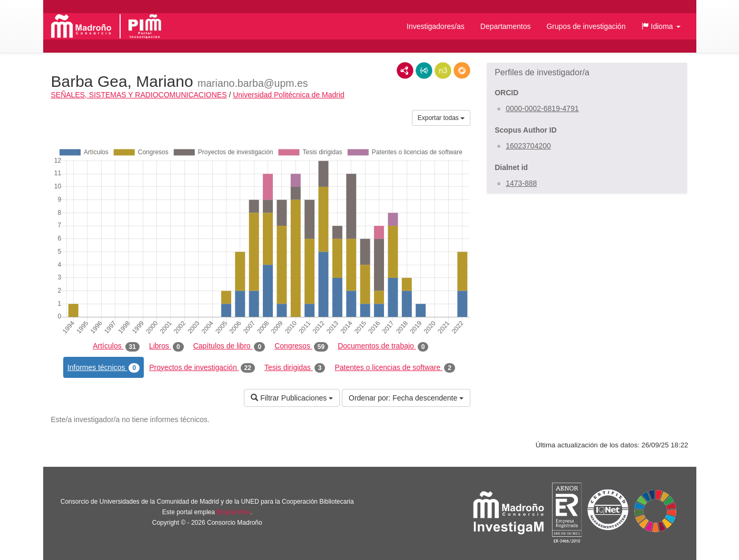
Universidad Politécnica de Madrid (289, 95)
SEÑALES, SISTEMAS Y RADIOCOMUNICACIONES (139, 95)
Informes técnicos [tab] (104, 368)
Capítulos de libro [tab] (229, 346)
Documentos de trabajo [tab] (383, 346)
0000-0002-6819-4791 (542, 108)
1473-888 (521, 183)
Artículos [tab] (116, 346)
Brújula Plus (233, 512)
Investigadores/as (436, 26)
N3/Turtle (443, 71)
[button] (661, 26)
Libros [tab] (166, 346)
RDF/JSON (462, 71)
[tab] (587, 73)
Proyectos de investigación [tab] (202, 368)
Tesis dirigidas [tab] (295, 368)
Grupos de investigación (586, 26)
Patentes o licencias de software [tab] (395, 368)
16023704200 (528, 146)
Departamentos (506, 26)
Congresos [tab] (301, 346)
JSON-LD (424, 71)
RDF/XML (405, 71)
